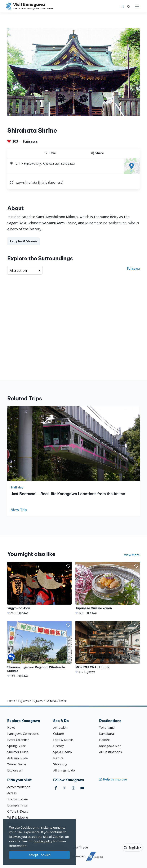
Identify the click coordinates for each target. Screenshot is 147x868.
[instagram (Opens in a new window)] (73, 788)
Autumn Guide (18, 758)
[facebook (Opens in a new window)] (56, 788)
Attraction (60, 728)
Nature (58, 758)
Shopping (60, 764)
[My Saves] (129, 6)
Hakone (105, 740)
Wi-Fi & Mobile (18, 818)
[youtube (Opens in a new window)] (82, 788)
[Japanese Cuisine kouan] (108, 588)
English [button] (131, 848)
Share (98, 153)
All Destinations (110, 752)
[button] (129, 6)
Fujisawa (30, 141)
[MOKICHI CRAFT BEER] (108, 647)
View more (132, 555)
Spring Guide (17, 746)
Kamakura (107, 734)
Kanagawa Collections (23, 734)
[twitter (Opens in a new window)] (64, 788)
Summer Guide (18, 752)
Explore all (15, 770)
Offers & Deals (18, 811)
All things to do (64, 770)
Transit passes (18, 799)
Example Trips (18, 805)
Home (11, 701)
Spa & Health (62, 752)
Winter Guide (17, 764)
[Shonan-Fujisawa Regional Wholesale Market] (39, 649)
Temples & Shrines (23, 241)
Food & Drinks (63, 740)
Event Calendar (18, 740)
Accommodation (19, 787)
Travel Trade (79, 847)
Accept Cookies (40, 855)
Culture (59, 734)
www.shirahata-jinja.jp (31, 183)
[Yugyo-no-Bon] (39, 588)
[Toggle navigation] (137, 6)
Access (12, 793)
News (11, 728)
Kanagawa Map (110, 746)
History (58, 746)
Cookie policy (43, 841)
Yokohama (107, 728)
